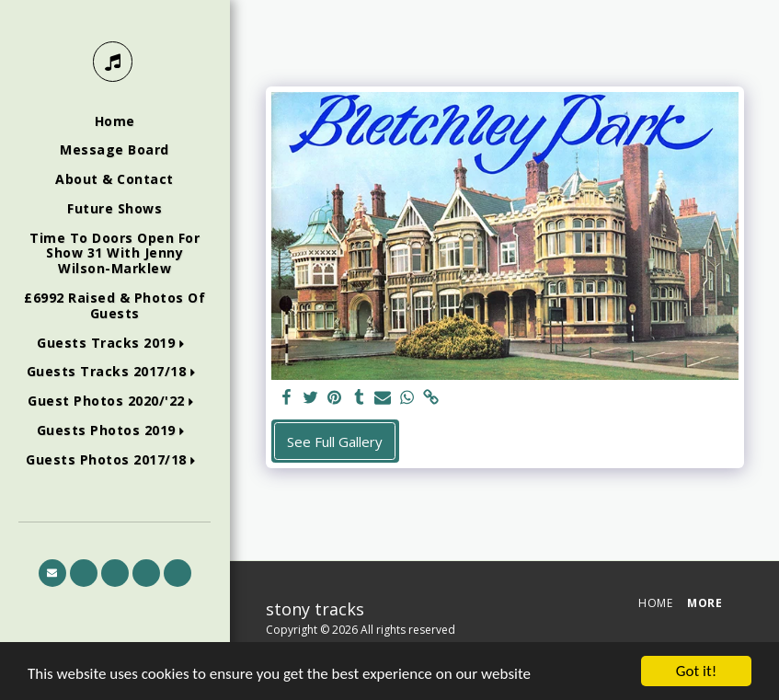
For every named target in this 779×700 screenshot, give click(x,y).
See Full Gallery (335, 442)
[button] (115, 344)
